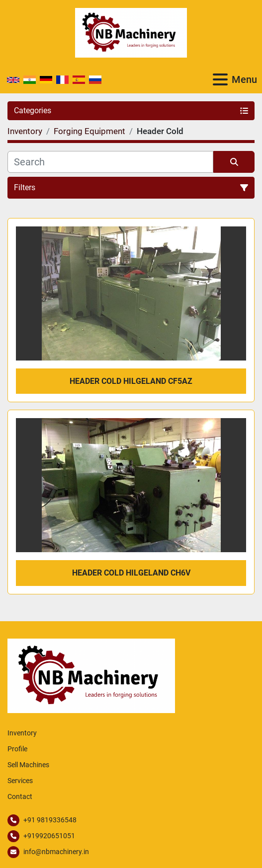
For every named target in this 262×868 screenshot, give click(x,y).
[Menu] (220, 79)
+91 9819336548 (50, 820)
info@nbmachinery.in (56, 852)
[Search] (110, 162)
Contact (20, 796)
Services (20, 781)
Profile (17, 749)
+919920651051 (49, 836)
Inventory (22, 733)
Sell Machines (28, 765)
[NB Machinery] (91, 675)
